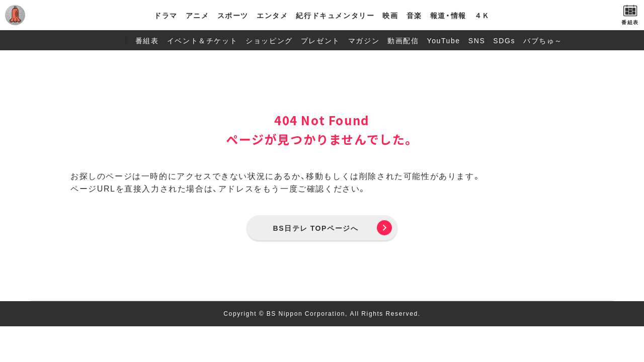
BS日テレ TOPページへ (316, 228)
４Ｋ (482, 15)
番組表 (147, 40)
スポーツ (233, 15)
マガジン (364, 40)
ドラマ (166, 15)
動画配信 (403, 40)
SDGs (504, 40)
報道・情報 (448, 15)
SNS (477, 40)
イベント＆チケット (202, 40)
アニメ (197, 15)
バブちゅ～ (543, 40)
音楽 (414, 15)
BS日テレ (53, 15)
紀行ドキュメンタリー (335, 15)
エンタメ (272, 15)
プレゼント (320, 40)
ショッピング (269, 40)
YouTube (444, 40)
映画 (390, 15)
